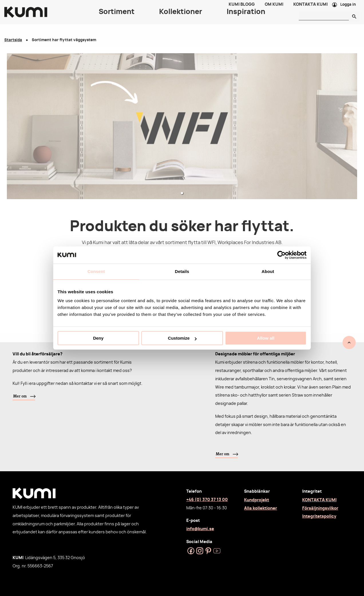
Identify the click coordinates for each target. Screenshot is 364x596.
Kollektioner (181, 17)
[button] (182, 193)
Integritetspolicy (319, 516)
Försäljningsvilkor (320, 508)
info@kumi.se (200, 529)
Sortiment (117, 17)
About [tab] (268, 271)
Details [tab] (182, 271)
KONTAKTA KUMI (319, 500)
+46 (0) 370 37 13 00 (207, 500)
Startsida (13, 40)
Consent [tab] (96, 271)
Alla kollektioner (261, 508)
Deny (98, 338)
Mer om (20, 396)
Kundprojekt (257, 500)
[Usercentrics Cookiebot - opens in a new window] (281, 255)
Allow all (266, 338)
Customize (182, 338)
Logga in (348, 7)
